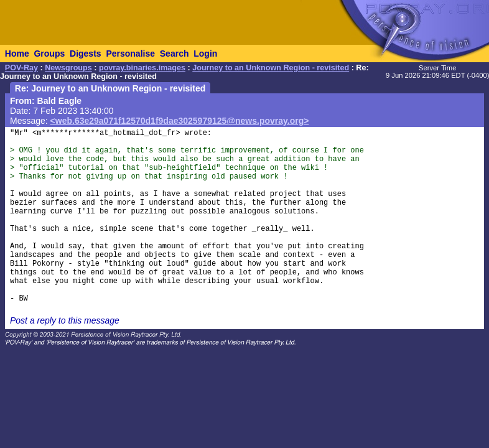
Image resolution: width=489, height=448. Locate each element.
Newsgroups (68, 68)
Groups (49, 54)
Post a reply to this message (65, 320)
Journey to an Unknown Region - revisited (271, 68)
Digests (86, 54)
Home (17, 54)
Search (175, 54)
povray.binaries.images (142, 68)
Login (205, 54)
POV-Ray (21, 68)
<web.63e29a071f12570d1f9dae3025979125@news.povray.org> (180, 121)
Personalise (130, 54)
